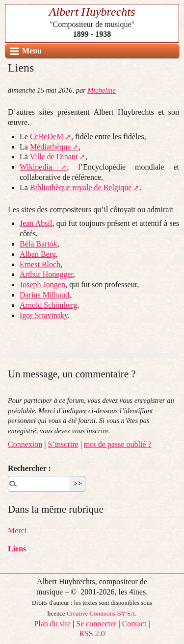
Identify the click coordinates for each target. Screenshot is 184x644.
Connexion (25, 444)
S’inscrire (63, 444)
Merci (17, 531)
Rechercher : (29, 468)
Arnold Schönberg (48, 305)
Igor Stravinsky (44, 315)
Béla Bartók (39, 244)
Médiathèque (51, 147)
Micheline (102, 90)
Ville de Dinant (54, 157)
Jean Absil (36, 223)
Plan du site (52, 624)
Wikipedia (36, 167)
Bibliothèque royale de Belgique (81, 187)
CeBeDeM (47, 136)
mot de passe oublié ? (118, 444)
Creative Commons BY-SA (101, 614)
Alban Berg (38, 254)
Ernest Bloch (40, 264)
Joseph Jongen (42, 285)
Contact (134, 624)
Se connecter (96, 624)
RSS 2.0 (92, 633)
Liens (17, 549)
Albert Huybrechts (92, 12)
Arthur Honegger (46, 274)
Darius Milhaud (44, 295)
